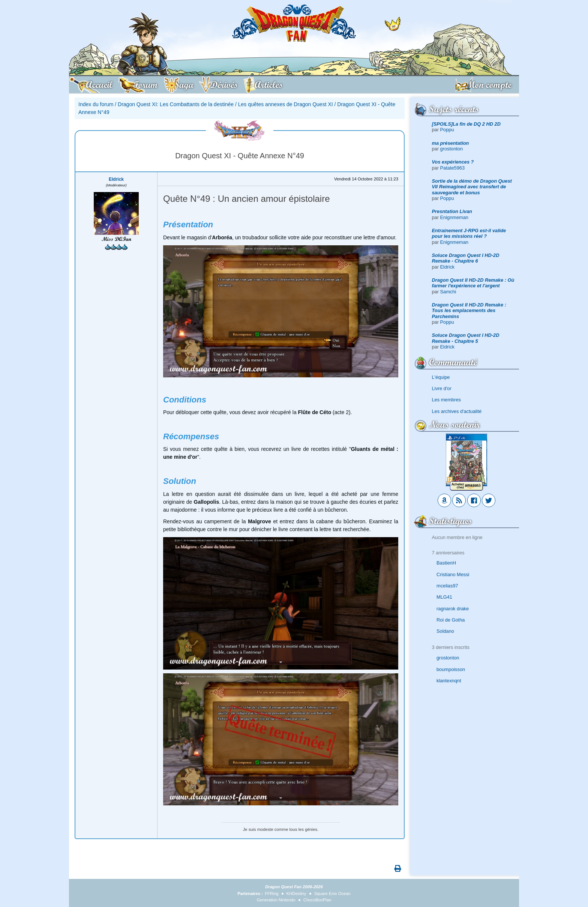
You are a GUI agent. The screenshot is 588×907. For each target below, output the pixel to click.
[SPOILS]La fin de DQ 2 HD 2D (466, 124)
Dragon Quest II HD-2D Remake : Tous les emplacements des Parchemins (469, 311)
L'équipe (441, 377)
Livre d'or (442, 388)
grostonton (451, 149)
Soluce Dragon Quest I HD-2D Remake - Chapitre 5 (466, 338)
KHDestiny (296, 893)
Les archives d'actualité (457, 411)
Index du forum (96, 104)
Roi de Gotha (451, 620)
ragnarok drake (453, 609)
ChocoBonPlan (317, 900)
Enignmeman (454, 217)
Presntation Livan (452, 211)
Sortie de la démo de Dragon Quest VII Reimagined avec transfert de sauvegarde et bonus (472, 187)
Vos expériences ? (453, 162)
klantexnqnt (449, 681)
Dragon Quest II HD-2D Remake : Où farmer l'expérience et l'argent (473, 283)
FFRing (272, 893)
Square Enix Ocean (332, 893)
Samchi (448, 292)
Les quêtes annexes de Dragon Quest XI (286, 104)
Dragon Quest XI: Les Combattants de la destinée (176, 104)
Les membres (447, 400)
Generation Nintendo (276, 900)
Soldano (445, 631)
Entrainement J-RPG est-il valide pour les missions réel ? (469, 233)
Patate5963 (452, 168)
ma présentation (451, 143)
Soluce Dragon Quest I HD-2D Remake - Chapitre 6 (466, 258)
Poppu (447, 130)
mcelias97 (447, 586)
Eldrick (447, 267)
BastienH (446, 563)
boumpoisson (451, 669)
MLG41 (444, 597)
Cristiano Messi (453, 574)
